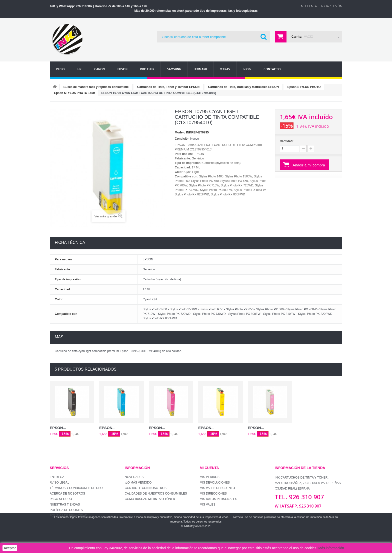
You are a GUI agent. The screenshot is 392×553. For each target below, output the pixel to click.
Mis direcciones (213, 494)
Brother (147, 69)
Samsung (174, 69)
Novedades (134, 477)
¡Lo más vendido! (139, 483)
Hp (79, 69)
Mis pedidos (210, 477)
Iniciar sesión (331, 6)
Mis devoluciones (215, 483)
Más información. (332, 548)
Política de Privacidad (68, 516)
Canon (99, 69)
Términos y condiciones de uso (76, 488)
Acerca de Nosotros (67, 494)
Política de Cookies (66, 510)
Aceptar (10, 548)
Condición (182, 139)
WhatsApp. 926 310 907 (298, 506)
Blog (247, 69)
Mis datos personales (218, 499)
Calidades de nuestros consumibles (156, 494)
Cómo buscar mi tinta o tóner (150, 499)
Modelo (180, 132)
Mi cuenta (209, 468)
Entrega (57, 477)
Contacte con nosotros (146, 488)
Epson (122, 69)
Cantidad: (287, 141)
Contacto (272, 69)
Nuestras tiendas (65, 505)
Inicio (60, 69)
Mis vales (207, 505)
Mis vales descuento (217, 488)
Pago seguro (61, 499)
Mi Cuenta (309, 6)
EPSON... (58, 428)
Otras (225, 69)
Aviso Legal (59, 483)
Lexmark (200, 69)
